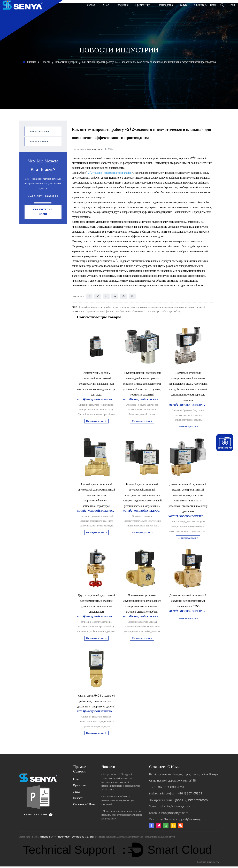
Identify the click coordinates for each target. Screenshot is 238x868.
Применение (143, 5)
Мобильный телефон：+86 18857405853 (176, 794)
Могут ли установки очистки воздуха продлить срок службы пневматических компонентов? (122, 815)
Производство (165, 5)
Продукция (122, 5)
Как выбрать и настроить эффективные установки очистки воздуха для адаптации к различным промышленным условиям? (142, 307)
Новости (45, 62)
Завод (76, 792)
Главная (90, 5)
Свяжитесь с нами (43, 212)
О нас (105, 5)
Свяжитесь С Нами (205, 5)
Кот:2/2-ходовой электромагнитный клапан (108, 400)
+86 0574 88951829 (43, 197)
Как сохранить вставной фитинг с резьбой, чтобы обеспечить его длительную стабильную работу (130, 311)
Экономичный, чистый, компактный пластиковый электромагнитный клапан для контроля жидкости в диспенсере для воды (96, 384)
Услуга (183, 5)
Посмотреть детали (96, 421)
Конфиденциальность (208, 864)
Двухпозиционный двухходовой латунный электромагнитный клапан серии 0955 (188, 601)
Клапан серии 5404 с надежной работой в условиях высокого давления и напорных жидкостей (96, 701)
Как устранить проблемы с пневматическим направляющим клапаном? (118, 800)
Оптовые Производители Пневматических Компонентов (146, 838)
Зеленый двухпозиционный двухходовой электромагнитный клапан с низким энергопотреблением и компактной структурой (96, 495)
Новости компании (38, 141)
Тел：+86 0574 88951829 (167, 788)
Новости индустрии (66, 62)
